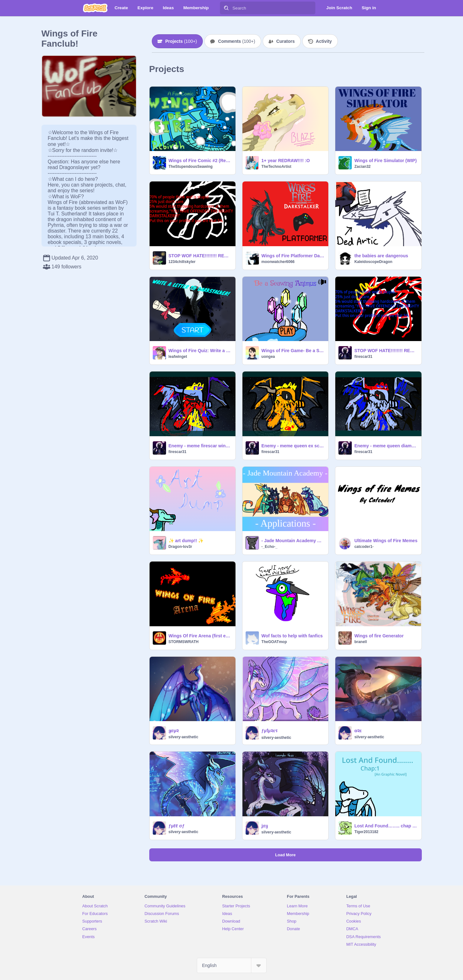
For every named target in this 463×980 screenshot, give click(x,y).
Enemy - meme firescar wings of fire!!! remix (200, 446)
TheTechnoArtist (276, 167)
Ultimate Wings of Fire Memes (386, 541)
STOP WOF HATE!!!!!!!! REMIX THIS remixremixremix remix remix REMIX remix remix (386, 351)
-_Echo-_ (270, 547)
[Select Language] (232, 965)
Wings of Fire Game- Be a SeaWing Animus (293, 351)
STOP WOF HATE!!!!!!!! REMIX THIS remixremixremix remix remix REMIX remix (200, 256)
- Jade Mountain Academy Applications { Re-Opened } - (293, 541)
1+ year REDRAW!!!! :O (286, 161)
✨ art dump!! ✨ (186, 541)
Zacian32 (362, 167)
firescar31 (363, 357)
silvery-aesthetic (183, 737)
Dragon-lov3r (180, 547)
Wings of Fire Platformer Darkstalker (293, 256)
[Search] (226, 8)
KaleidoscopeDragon (373, 262)
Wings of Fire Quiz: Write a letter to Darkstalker (200, 351)
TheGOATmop (274, 642)
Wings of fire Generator (379, 636)
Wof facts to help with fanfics (292, 636)
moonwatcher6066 (278, 262)
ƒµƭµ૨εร (270, 731)
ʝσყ (265, 826)
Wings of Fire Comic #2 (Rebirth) (200, 161)
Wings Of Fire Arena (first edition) (200, 636)
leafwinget (178, 357)
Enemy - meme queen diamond (386, 446)
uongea (268, 357)
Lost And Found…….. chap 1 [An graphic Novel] (386, 826)
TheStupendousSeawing (191, 167)
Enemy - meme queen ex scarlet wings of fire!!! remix (293, 446)
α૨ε (358, 731)
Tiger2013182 (366, 832)
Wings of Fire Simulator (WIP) (386, 161)
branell (360, 642)
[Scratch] (95, 8)
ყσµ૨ (174, 731)
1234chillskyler (182, 262)
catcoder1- (364, 547)
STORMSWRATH (184, 642)
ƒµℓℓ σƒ (177, 826)
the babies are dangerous (381, 256)
